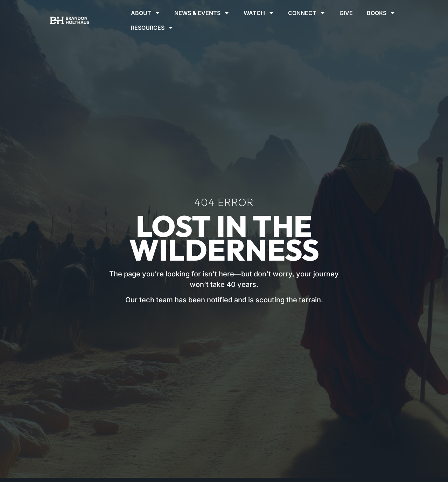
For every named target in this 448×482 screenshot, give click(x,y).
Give (346, 13)
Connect (307, 13)
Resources (152, 28)
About (146, 13)
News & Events (202, 13)
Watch (259, 13)
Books (381, 13)
